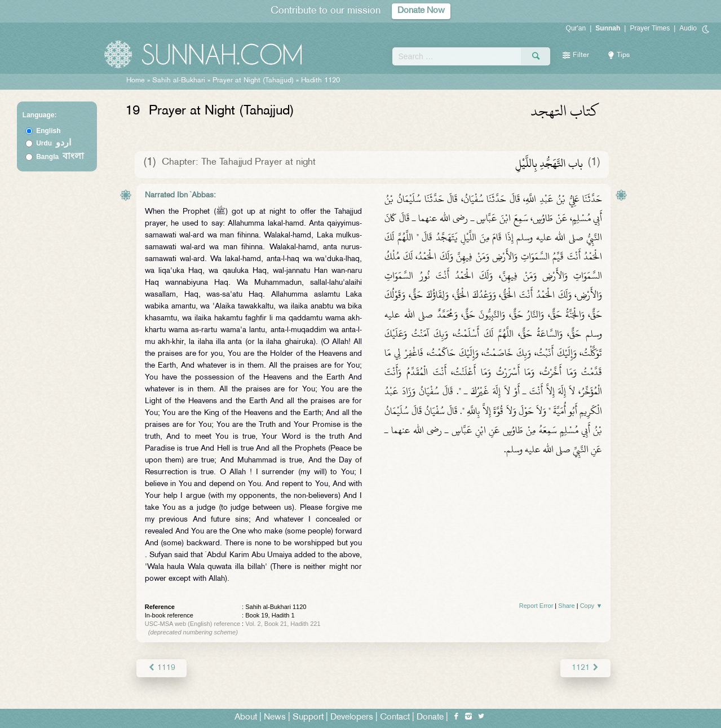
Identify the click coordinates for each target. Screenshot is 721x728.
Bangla (60, 157)
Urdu (54, 143)
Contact (395, 718)
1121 (585, 668)
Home (136, 81)
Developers (352, 718)
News (275, 718)
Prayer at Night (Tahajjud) (253, 81)
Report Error (536, 606)
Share (566, 606)
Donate (430, 718)
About (246, 718)
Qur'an (576, 28)
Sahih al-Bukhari (179, 81)
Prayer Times (650, 28)
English (48, 131)
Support (308, 718)
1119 (162, 668)
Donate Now (421, 11)
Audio (688, 28)
